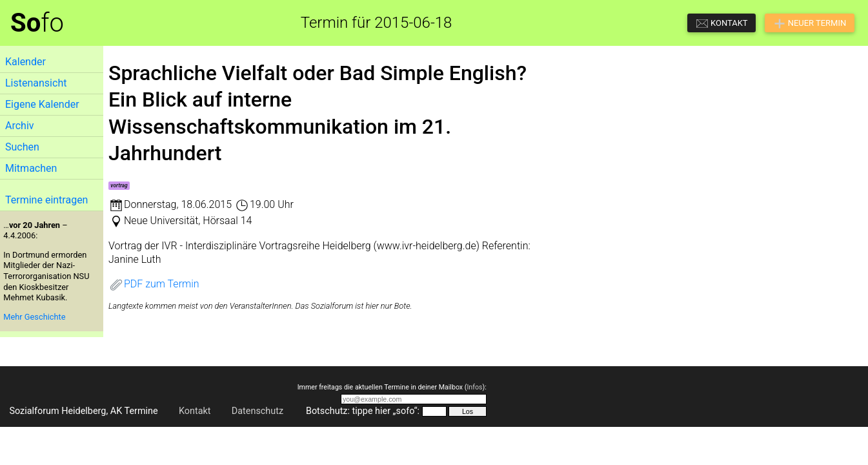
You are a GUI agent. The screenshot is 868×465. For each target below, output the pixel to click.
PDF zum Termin (154, 284)
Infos (474, 387)
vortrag (119, 185)
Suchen (22, 147)
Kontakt (195, 411)
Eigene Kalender (42, 104)
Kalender (25, 62)
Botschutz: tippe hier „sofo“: (363, 411)
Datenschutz (257, 411)
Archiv (20, 126)
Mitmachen (31, 168)
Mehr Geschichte (34, 317)
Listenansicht (36, 83)
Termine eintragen (46, 200)
